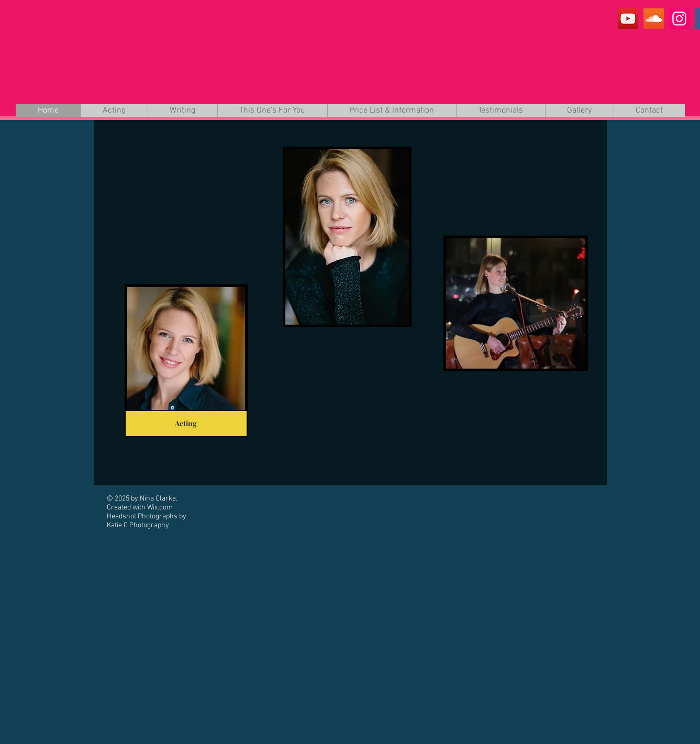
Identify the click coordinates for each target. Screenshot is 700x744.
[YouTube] (628, 19)
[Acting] (186, 424)
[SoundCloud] (654, 19)
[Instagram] (679, 19)
